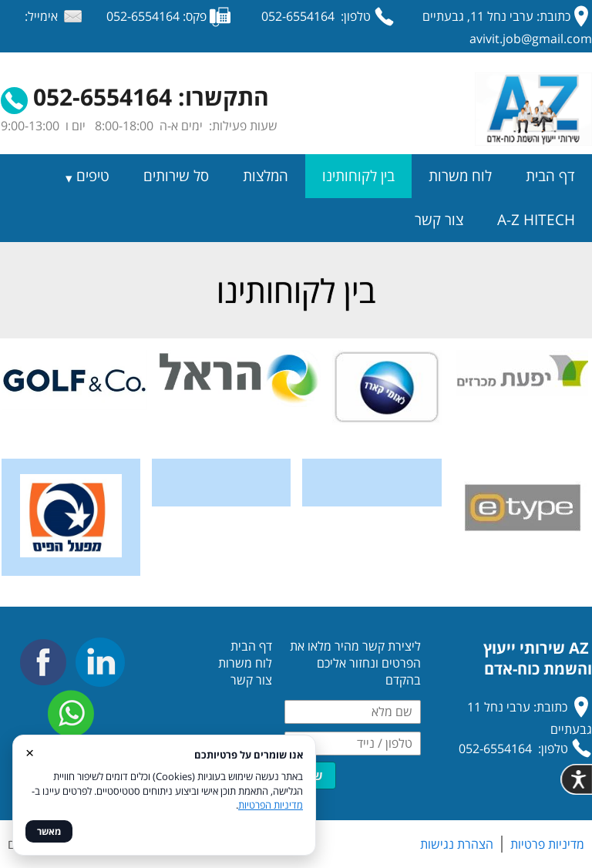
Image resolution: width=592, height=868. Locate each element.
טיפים (93, 176)
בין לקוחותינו (358, 176)
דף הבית (550, 176)
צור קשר (439, 220)
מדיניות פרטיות (547, 844)
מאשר (49, 831)
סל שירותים (176, 176)
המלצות (266, 176)
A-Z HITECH (536, 220)
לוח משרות (460, 176)
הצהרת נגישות (457, 844)
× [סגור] (30, 752)
